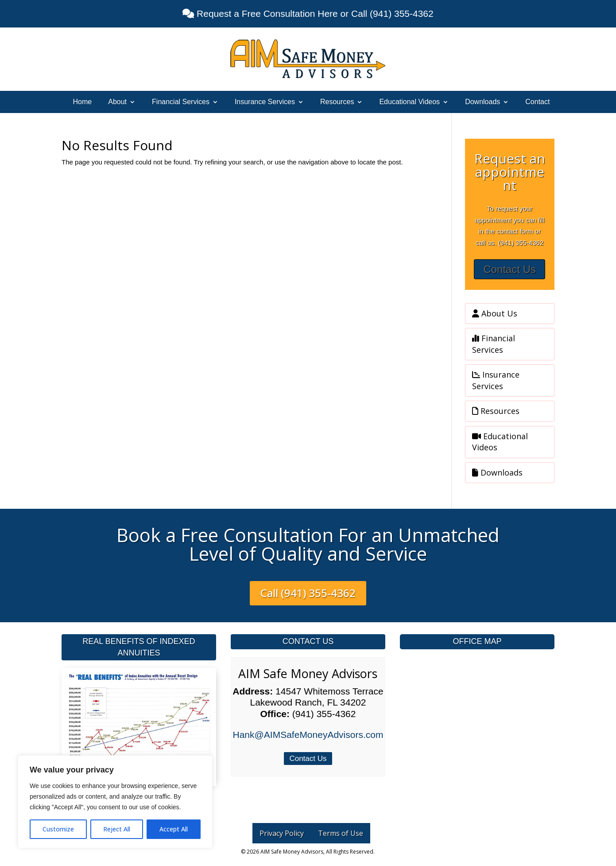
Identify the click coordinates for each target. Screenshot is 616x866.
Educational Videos (409, 102)
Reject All (117, 829)
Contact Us (509, 269)
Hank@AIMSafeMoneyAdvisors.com (308, 735)
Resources (337, 102)
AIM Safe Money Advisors (308, 673)
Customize (58, 829)
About (117, 102)
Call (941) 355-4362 (308, 593)
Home (83, 102)
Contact (537, 102)
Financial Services (181, 102)
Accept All (174, 829)
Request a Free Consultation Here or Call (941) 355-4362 (314, 14)
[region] (115, 802)
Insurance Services (265, 102)
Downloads (482, 102)
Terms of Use (341, 833)
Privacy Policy (282, 833)
